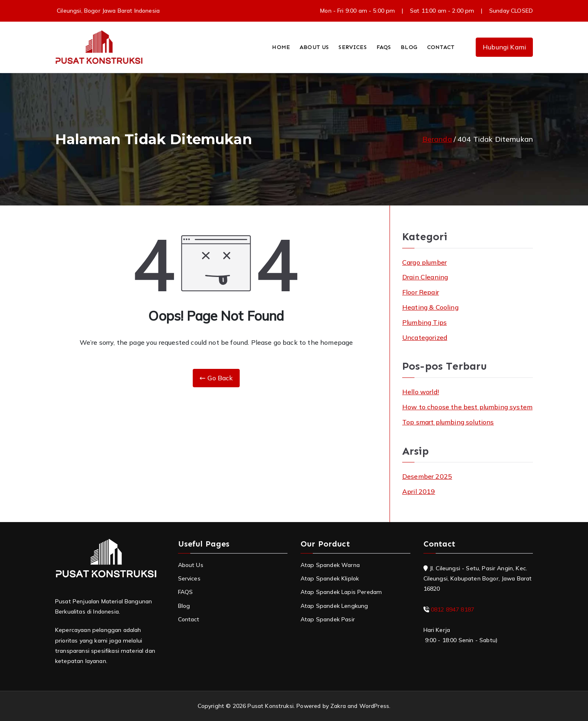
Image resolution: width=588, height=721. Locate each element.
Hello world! (421, 392)
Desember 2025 (427, 476)
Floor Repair (421, 292)
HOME (281, 47)
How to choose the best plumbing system (467, 407)
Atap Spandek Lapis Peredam (341, 592)
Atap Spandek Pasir (328, 619)
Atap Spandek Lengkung (334, 606)
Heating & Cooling (430, 307)
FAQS (384, 47)
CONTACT (441, 47)
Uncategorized (425, 337)
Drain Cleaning (425, 277)
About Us (191, 565)
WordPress (374, 706)
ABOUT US (314, 47)
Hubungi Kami (504, 47)
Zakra (338, 706)
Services (189, 578)
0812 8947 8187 (452, 609)
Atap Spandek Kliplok (330, 578)
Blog (184, 606)
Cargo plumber (424, 262)
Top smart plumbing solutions (448, 422)
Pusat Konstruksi (271, 706)
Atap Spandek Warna (330, 565)
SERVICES (352, 47)
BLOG (409, 47)
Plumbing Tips (424, 322)
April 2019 (419, 491)
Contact (189, 619)
